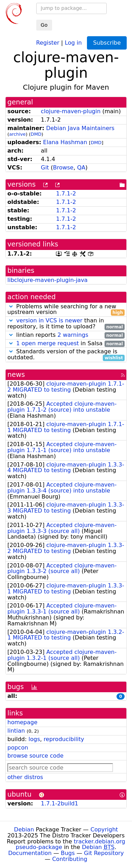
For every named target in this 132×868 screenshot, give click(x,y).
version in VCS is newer (49, 320)
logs (34, 739)
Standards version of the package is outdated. (66, 355)
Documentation (30, 853)
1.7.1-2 (66, 194)
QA (81, 168)
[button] (11, 306)
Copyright (104, 830)
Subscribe (107, 43)
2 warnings (73, 335)
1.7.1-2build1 (59, 803)
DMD (36, 134)
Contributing (70, 859)
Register (48, 42)
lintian (16, 731)
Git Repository (104, 853)
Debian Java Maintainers (80, 128)
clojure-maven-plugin (71, 111)
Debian (24, 830)
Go (44, 25)
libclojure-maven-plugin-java (48, 280)
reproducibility (64, 739)
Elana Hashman (65, 142)
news (16, 375)
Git (45, 168)
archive (17, 134)
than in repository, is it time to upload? (66, 324)
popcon (18, 748)
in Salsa (66, 344)
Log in (73, 42)
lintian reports (66, 335)
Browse (63, 168)
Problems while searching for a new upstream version (66, 310)
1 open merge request (48, 343)
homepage (22, 722)
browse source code (35, 756)
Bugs (68, 853)
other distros (25, 777)
